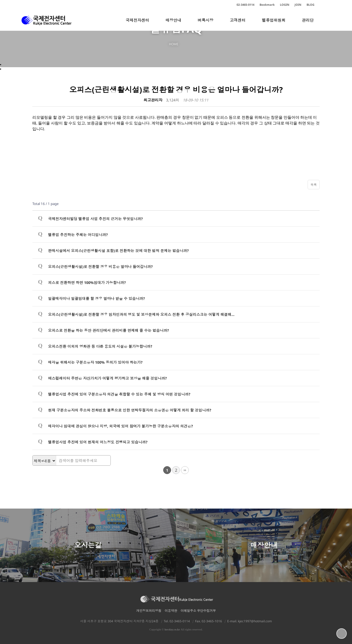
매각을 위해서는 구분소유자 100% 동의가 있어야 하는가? (95, 362)
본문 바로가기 (0, 0)
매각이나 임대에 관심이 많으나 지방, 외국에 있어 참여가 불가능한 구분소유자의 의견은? (121, 426)
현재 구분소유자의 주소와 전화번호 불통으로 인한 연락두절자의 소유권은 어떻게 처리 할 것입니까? (130, 410)
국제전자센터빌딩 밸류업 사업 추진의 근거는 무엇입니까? (95, 219)
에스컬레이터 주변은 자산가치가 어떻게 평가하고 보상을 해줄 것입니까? (107, 378)
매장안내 (173, 24)
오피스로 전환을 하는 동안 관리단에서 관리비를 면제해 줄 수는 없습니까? (108, 330)
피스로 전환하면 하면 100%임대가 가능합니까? (87, 283)
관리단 (308, 24)
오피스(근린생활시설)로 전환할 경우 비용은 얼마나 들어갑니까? (100, 267)
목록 (314, 185)
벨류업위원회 (274, 24)
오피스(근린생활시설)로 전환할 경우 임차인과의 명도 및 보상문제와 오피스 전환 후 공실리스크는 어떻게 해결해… (141, 314)
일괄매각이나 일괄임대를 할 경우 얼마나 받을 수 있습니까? (96, 298)
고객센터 (238, 24)
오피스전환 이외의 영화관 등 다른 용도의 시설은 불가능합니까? (100, 346)
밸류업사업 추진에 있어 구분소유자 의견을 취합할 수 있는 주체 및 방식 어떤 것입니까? (119, 394)
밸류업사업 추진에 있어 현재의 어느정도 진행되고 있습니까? (98, 442)
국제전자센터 (137, 24)
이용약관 (171, 611)
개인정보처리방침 (149, 611)
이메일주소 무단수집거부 (198, 611)
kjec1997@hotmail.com (255, 621)
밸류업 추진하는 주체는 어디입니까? (78, 235)
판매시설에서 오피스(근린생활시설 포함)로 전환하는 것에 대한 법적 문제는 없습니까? (118, 251)
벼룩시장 (206, 24)
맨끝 (185, 470)
